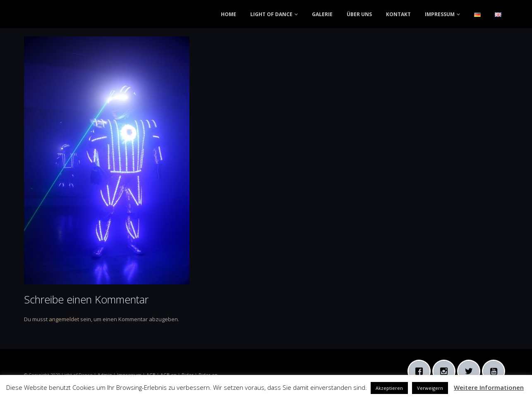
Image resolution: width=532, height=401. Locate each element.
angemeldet (64, 319)
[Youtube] (496, 371)
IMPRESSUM (440, 14)
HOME (229, 14)
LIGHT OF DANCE (271, 14)
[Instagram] (446, 371)
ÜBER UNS (359, 14)
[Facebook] (421, 371)
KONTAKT (398, 14)
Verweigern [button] (430, 388)
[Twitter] (471, 371)
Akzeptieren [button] (389, 388)
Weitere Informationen (489, 387)
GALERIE (322, 14)
